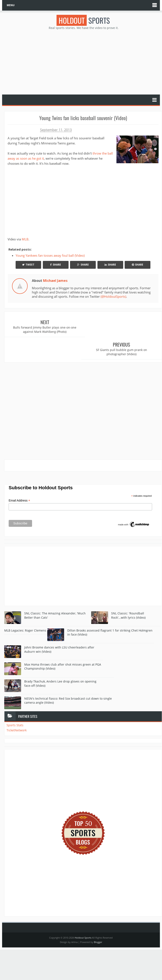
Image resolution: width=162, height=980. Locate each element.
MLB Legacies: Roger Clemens (25, 608)
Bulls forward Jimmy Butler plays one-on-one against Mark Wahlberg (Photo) (44, 330)
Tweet (28, 265)
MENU (11, 5)
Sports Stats (15, 703)
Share (56, 265)
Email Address (19, 478)
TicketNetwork (17, 708)
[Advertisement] (83, 62)
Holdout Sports (83, 915)
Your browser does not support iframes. (60, 201)
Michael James (55, 281)
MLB (25, 239)
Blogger (98, 920)
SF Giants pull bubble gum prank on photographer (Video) (123, 330)
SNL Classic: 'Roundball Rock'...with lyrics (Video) (128, 593)
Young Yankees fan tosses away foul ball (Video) (50, 255)
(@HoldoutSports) (113, 296)
